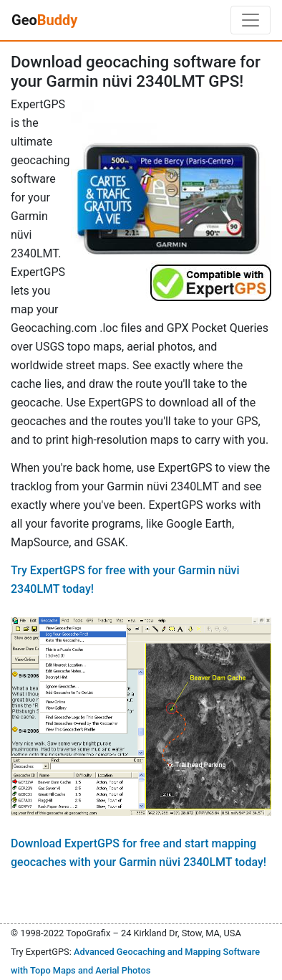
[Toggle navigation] (251, 20)
